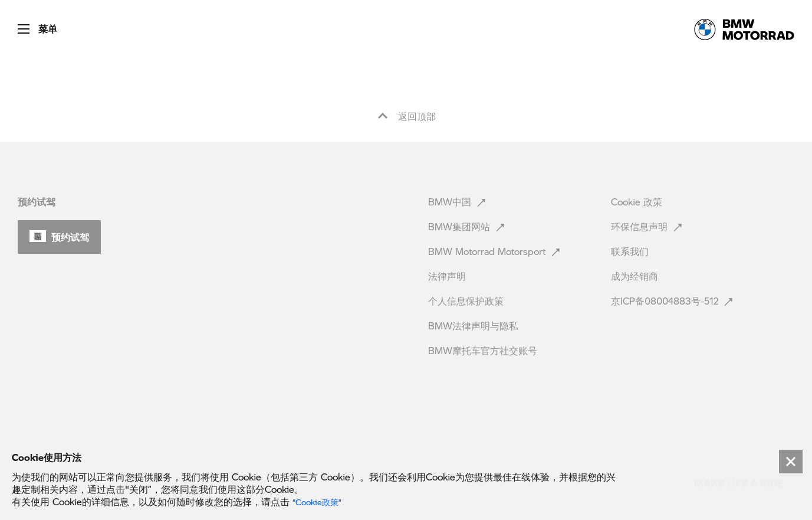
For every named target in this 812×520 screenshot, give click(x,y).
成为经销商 (636, 276)
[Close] (791, 462)
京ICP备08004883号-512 (673, 301)
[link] (744, 30)
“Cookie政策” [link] (317, 502)
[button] (29, 25)
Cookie (637, 202)
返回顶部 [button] (406, 116)
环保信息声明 (648, 226)
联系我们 (631, 251)
